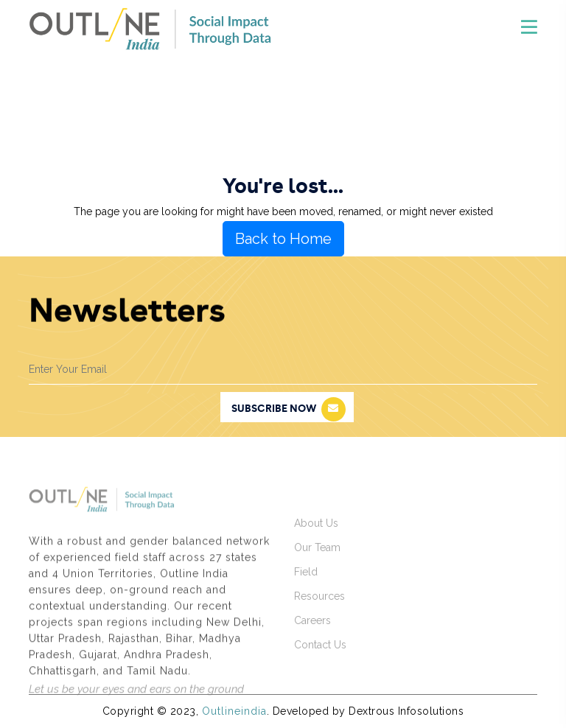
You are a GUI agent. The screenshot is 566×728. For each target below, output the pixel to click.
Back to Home (283, 239)
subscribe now (289, 409)
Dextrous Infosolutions (406, 711)
